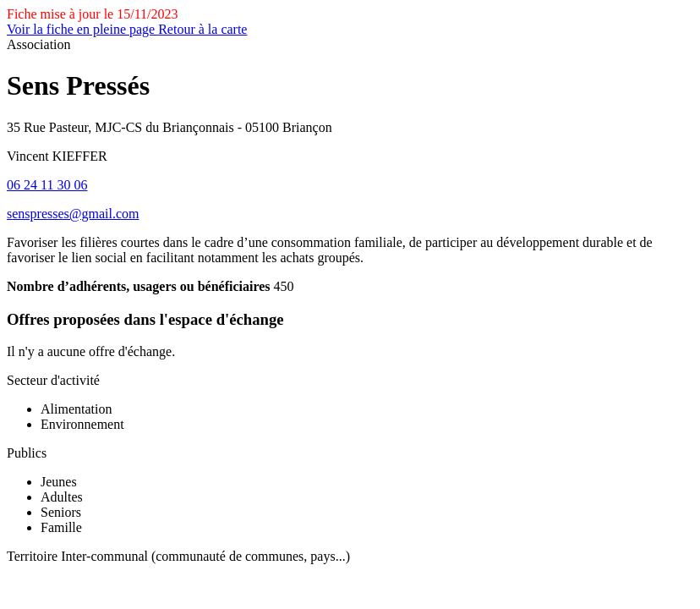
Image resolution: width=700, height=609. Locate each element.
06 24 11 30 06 (47, 185)
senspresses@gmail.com (73, 214)
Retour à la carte (202, 29)
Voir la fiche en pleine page (82, 29)
